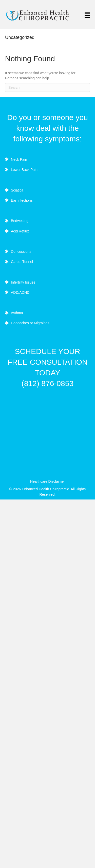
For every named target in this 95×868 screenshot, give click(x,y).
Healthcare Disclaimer (48, 481)
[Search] (48, 87)
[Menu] (87, 15)
